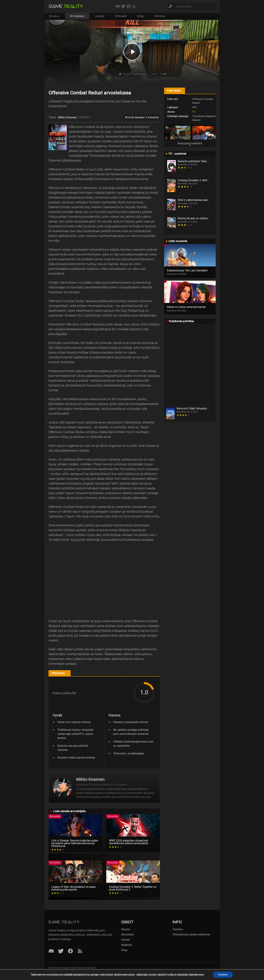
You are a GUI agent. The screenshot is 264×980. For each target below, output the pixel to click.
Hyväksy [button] (223, 975)
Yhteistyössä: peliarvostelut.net (191, 934)
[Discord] (51, 951)
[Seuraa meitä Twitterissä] (123, 7)
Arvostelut (77, 16)
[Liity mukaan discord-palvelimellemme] (118, 7)
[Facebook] (70, 951)
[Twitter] (61, 951)
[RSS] (80, 951)
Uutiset (100, 16)
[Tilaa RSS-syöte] (134, 7)
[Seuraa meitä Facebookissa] (129, 7)
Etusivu (54, 16)
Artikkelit (121, 16)
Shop (140, 16)
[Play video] (132, 52)
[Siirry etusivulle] (66, 6)
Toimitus (160, 16)
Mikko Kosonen (67, 117)
